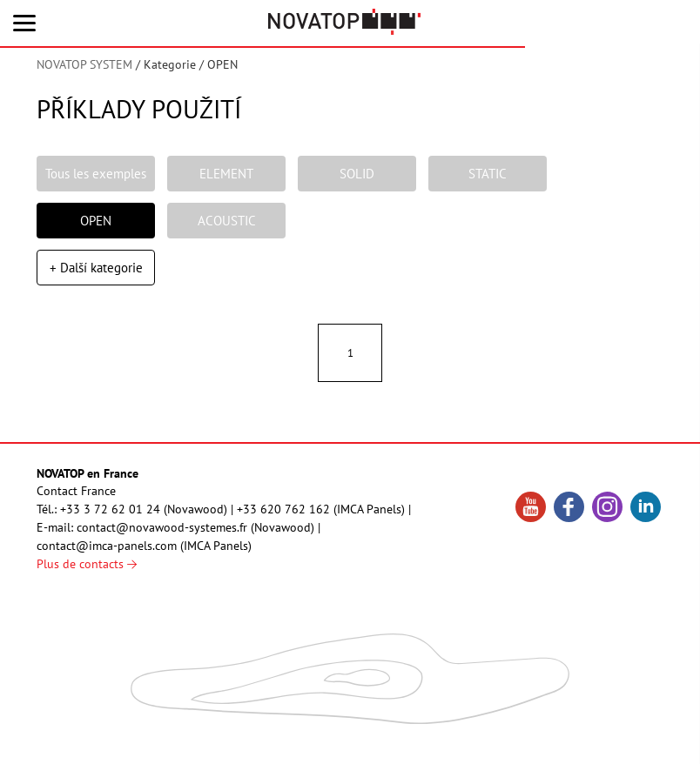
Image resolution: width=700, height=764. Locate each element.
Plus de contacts (87, 573)
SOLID (357, 175)
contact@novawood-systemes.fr (162, 537)
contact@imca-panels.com (107, 555)
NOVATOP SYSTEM (84, 64)
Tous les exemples (96, 175)
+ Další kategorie (96, 274)
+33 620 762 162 (283, 519)
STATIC (488, 175)
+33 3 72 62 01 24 (110, 519)
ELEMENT (226, 175)
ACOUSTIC (227, 225)
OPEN (96, 225)
